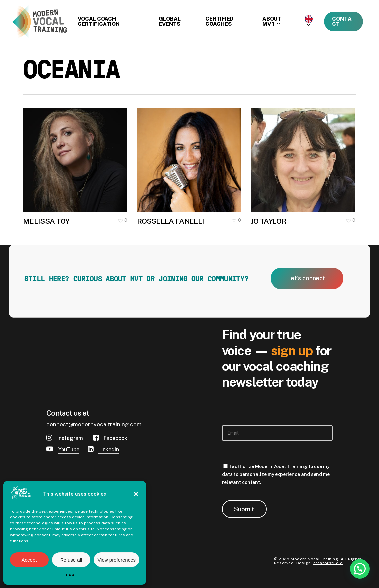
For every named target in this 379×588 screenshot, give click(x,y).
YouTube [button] (69, 449)
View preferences (116, 560)
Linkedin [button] (109, 449)
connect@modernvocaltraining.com (94, 424)
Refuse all (71, 560)
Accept (29, 560)
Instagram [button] (70, 438)
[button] (136, 494)
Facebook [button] (115, 438)
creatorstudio (328, 563)
